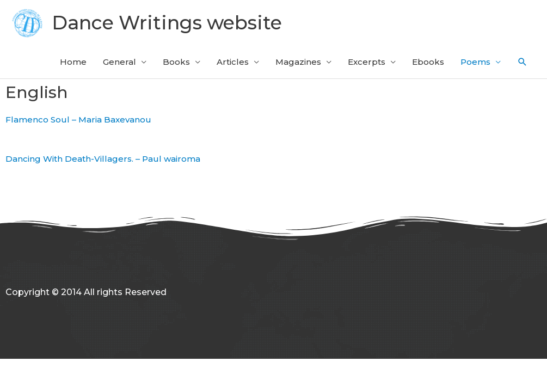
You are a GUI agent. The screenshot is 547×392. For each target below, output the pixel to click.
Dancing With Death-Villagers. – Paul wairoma (103, 159)
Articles (233, 62)
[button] (523, 62)
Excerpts (367, 62)
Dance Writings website (167, 23)
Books (176, 62)
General (119, 62)
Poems (475, 62)
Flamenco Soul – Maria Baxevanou (78, 120)
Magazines (298, 62)
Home (73, 62)
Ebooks (428, 62)
